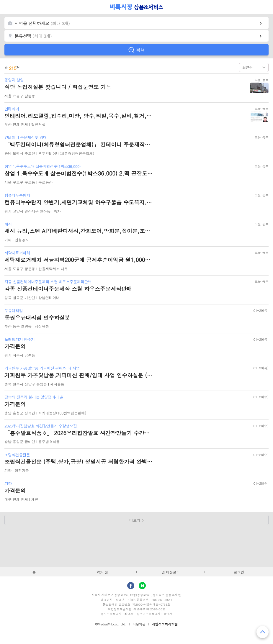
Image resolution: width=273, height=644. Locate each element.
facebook (131, 586)
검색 (140, 50)
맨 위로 (263, 632)
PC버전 (102, 572)
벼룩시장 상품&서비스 (136, 7)
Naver (142, 586)
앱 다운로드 (171, 572)
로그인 (239, 572)
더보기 (135, 520)
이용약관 (139, 624)
